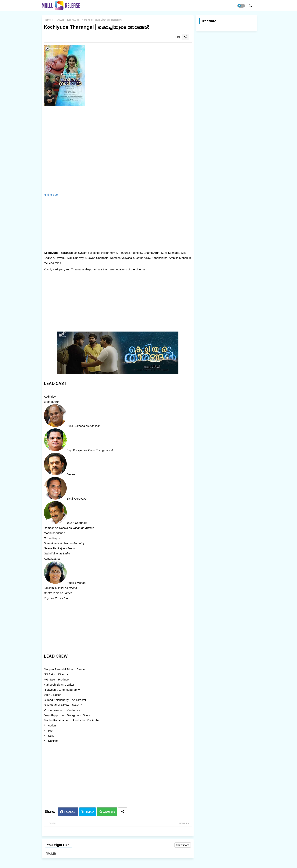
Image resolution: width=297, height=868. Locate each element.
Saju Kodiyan (75, 450)
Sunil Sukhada (76, 426)
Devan (71, 474)
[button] (241, 6)
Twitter (90, 812)
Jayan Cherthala (77, 523)
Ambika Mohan (76, 583)
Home (47, 20)
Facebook (70, 812)
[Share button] (123, 812)
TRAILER (59, 20)
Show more (183, 845)
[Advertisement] (96, 224)
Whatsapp (109, 812)
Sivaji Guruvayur (77, 499)
